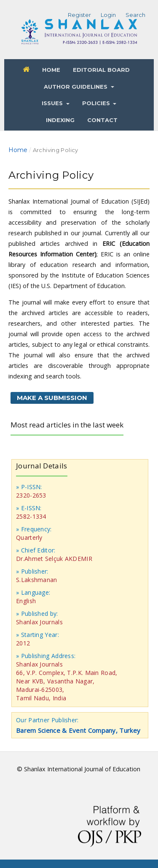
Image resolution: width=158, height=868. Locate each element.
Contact (102, 120)
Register (79, 15)
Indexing (60, 120)
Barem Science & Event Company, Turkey (78, 730)
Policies (97, 103)
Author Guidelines (76, 87)
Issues (53, 103)
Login (108, 15)
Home (51, 70)
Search (135, 15)
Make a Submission (52, 398)
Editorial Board (101, 70)
